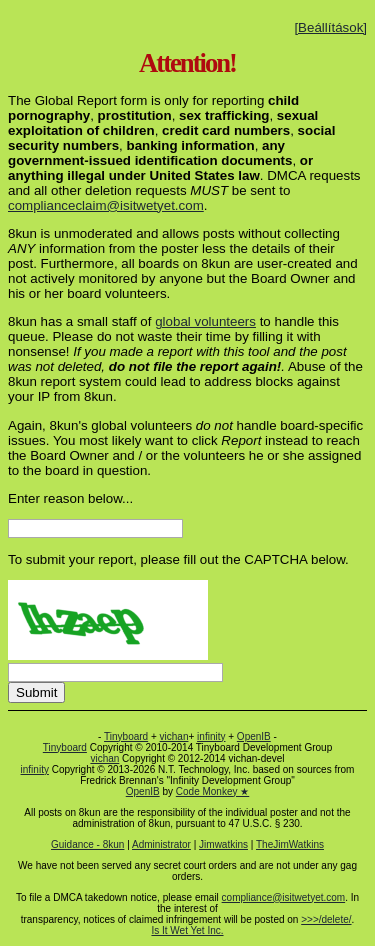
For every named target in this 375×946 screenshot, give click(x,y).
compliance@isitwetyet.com (284, 897)
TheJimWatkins (290, 844)
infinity (211, 736)
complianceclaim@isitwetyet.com (106, 205)
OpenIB (254, 736)
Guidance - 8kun (87, 844)
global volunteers (205, 321)
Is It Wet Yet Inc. (187, 930)
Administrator (161, 844)
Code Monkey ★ (212, 791)
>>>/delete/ (326, 919)
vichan (174, 736)
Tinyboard (126, 736)
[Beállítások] (330, 27)
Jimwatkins (223, 844)
